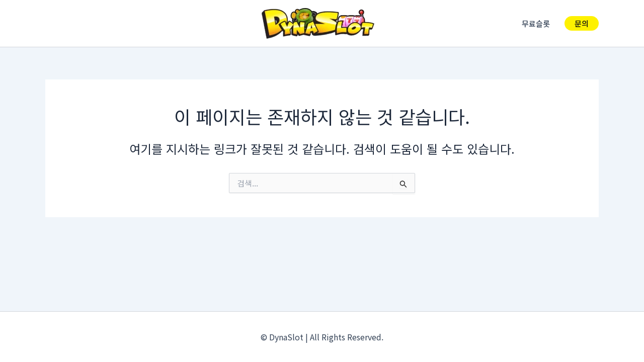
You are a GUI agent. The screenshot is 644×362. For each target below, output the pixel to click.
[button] (582, 23)
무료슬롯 (538, 23)
